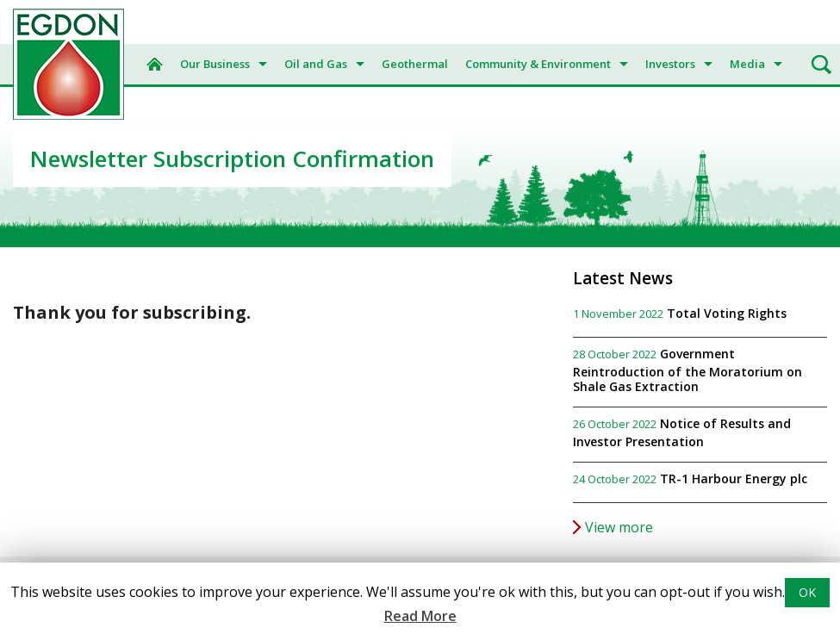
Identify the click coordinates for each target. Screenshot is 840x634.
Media (747, 64)
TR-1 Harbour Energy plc (734, 479)
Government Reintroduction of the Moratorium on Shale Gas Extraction (688, 370)
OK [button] (807, 592)
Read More (420, 616)
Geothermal (415, 64)
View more (619, 527)
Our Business (215, 64)
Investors (670, 64)
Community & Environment (538, 64)
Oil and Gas (316, 64)
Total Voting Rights (727, 313)
